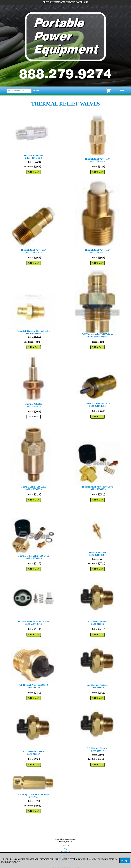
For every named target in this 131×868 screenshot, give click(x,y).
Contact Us (65, 852)
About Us (65, 846)
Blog (65, 849)
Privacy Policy (12, 862)
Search (36, 90)
